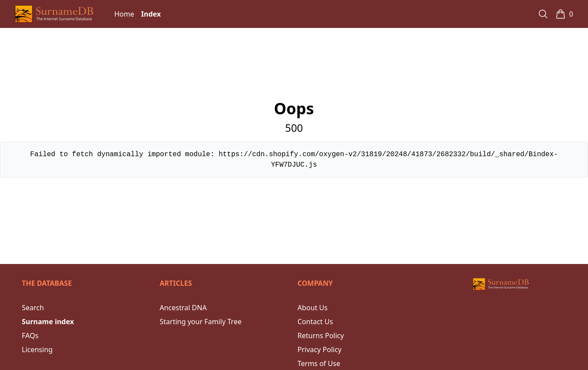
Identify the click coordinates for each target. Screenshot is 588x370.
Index (151, 14)
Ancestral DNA (183, 308)
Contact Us (315, 322)
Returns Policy (321, 336)
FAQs (30, 336)
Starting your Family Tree (201, 322)
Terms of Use (319, 363)
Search (33, 308)
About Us (313, 308)
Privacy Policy (320, 349)
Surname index (48, 322)
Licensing (37, 349)
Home (124, 14)
